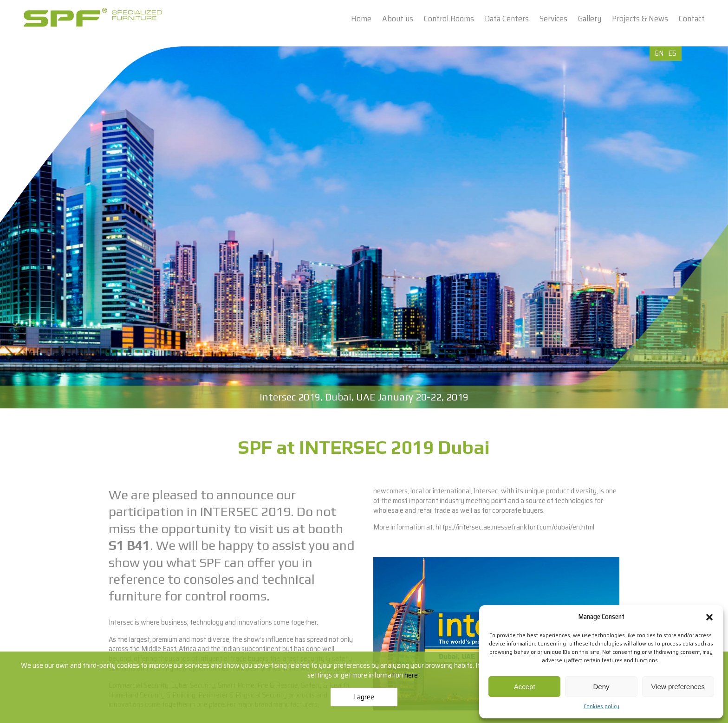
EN (659, 53)
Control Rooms (449, 19)
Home (361, 19)
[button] (709, 617)
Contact (692, 19)
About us (398, 19)
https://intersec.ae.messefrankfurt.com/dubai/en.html (515, 527)
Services (553, 19)
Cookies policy (601, 706)
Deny (601, 687)
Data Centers (507, 19)
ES (672, 53)
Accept (525, 687)
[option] (364, 227)
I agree (364, 697)
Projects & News (640, 19)
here (412, 675)
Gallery (590, 19)
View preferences (678, 687)
